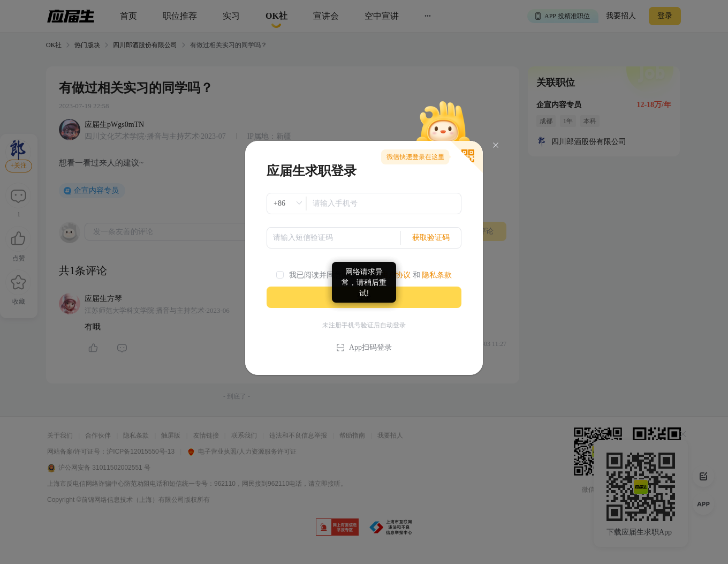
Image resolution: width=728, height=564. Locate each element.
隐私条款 (437, 275)
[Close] (496, 145)
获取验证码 (431, 238)
